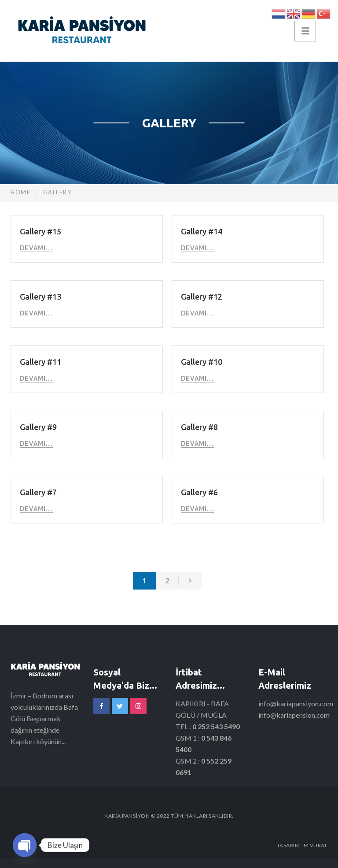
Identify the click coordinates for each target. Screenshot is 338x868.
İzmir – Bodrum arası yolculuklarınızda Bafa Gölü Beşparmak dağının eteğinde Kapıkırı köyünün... (44, 718)
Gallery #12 (202, 297)
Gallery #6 (199, 492)
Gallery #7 (38, 492)
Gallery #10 (202, 362)
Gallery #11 (40, 362)
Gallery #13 (40, 297)
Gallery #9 (38, 427)
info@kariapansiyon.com (296, 703)
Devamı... (36, 248)
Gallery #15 (40, 231)
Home (20, 192)
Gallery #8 (199, 427)
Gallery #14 (202, 231)
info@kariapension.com (294, 715)
